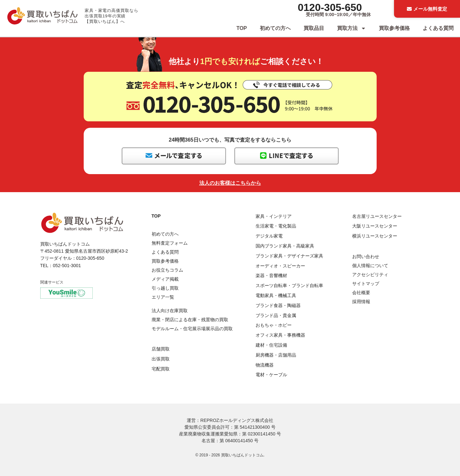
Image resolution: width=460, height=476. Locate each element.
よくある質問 (438, 28)
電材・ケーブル (271, 375)
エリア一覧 (163, 297)
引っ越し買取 (165, 288)
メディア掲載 (165, 279)
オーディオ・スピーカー (280, 266)
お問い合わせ (366, 257)
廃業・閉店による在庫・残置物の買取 (190, 320)
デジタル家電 (269, 236)
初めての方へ (275, 28)
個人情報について (370, 266)
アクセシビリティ (370, 275)
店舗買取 (161, 349)
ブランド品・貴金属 (276, 315)
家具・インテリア (274, 216)
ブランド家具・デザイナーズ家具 (289, 256)
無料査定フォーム (170, 243)
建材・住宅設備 (271, 345)
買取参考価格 (394, 28)
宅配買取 (161, 369)
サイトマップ (366, 284)
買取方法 (352, 28)
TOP (242, 28)
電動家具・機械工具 (276, 295)
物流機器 (265, 365)
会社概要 (361, 293)
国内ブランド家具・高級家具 (285, 246)
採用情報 (361, 302)
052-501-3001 (67, 266)
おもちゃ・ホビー (274, 325)
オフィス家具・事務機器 (280, 335)
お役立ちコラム (167, 270)
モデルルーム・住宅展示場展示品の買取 (192, 329)
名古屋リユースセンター (377, 216)
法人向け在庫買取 (170, 311)
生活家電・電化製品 (276, 226)
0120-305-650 (330, 7)
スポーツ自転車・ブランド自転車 (289, 285)
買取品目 (314, 28)
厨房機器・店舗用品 (276, 355)
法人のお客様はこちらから (230, 183)
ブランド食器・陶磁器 (278, 305)
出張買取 (161, 359)
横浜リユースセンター (375, 236)
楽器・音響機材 (271, 275)
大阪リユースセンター (375, 226)
